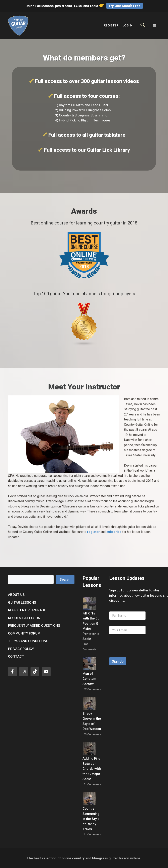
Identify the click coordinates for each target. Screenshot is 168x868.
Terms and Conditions (28, 641)
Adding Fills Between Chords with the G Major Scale (92, 769)
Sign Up (118, 661)
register (93, 532)
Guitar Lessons (22, 602)
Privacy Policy (21, 649)
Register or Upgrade (27, 610)
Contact (16, 656)
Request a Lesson (24, 618)
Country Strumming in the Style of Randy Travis (91, 819)
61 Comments (92, 784)
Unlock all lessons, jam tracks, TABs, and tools (65, 6)
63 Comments (92, 734)
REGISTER (111, 25)
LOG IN (127, 25)
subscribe (114, 532)
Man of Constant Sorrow (89, 679)
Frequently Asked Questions (34, 625)
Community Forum (24, 633)
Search (65, 579)
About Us (16, 595)
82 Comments (92, 689)
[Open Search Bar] (143, 25)
